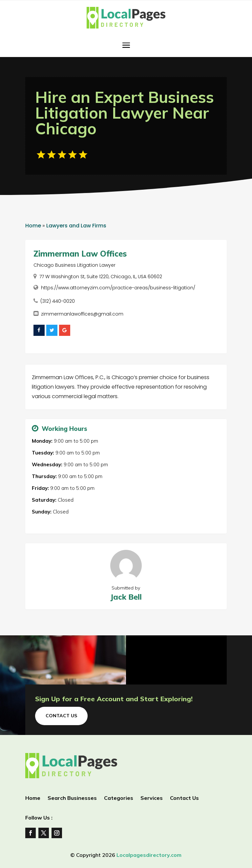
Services (152, 798)
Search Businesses (72, 798)
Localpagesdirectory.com (149, 855)
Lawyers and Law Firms (76, 226)
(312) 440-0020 (58, 301)
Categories (119, 798)
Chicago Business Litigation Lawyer (74, 265)
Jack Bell (126, 597)
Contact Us (61, 716)
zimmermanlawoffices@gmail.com (82, 314)
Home (33, 226)
